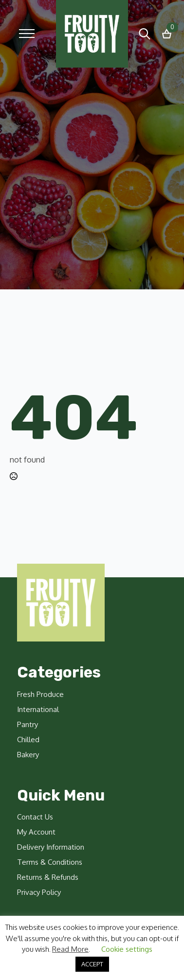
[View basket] (167, 34)
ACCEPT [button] (92, 964)
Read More (70, 949)
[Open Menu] (27, 34)
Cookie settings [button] (127, 949)
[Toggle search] (145, 34)
